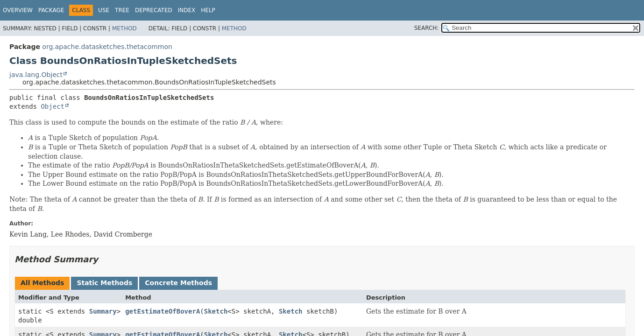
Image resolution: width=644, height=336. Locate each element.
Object (53, 106)
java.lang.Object (36, 75)
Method (124, 28)
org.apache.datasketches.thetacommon (107, 47)
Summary (103, 311)
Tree (122, 10)
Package (51, 10)
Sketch (216, 311)
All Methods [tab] (42, 283)
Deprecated (154, 10)
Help (208, 10)
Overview (18, 10)
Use (104, 10)
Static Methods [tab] (104, 283)
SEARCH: (427, 28)
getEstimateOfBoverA (163, 311)
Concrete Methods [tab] (178, 283)
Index (187, 10)
